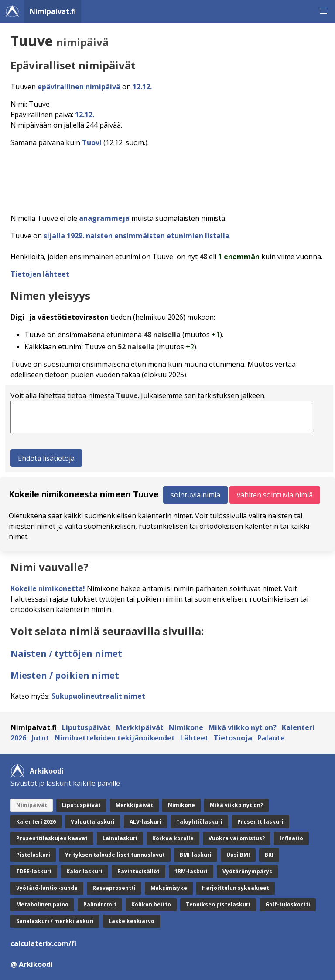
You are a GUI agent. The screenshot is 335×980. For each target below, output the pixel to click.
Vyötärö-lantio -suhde (47, 888)
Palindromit (100, 904)
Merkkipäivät (140, 727)
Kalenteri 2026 (36, 822)
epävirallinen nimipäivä (79, 87)
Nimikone (186, 727)
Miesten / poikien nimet (65, 675)
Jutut (40, 738)
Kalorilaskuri (84, 871)
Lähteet (194, 738)
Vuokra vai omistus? (237, 838)
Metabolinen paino (42, 904)
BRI (269, 855)
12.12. (142, 87)
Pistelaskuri (33, 855)
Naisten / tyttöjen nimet (66, 654)
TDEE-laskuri (34, 871)
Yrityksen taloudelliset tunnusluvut (115, 855)
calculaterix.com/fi (43, 943)
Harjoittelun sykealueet (236, 888)
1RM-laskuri (191, 871)
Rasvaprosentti (114, 888)
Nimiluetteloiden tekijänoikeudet (115, 738)
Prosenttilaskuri (260, 822)
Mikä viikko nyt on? (243, 727)
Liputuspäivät (86, 727)
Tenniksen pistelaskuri (218, 904)
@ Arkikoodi (32, 964)
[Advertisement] (169, 178)
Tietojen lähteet (40, 274)
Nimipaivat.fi (53, 11)
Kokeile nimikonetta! (48, 588)
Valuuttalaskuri (93, 822)
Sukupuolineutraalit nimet (98, 696)
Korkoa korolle (173, 838)
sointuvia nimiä (195, 495)
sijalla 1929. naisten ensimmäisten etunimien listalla (137, 236)
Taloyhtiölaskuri (199, 822)
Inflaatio (291, 838)
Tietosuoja (233, 738)
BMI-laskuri (196, 855)
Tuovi (92, 142)
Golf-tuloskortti (288, 904)
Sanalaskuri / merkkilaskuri (55, 921)
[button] (324, 11)
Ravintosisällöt (138, 871)
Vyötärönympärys (247, 871)
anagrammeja (104, 218)
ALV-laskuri (145, 822)
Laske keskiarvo (132, 921)
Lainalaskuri (120, 838)
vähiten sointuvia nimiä (275, 495)
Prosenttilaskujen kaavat (52, 838)
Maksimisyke (169, 888)
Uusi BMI (238, 855)
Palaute (271, 738)
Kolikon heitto (151, 904)
